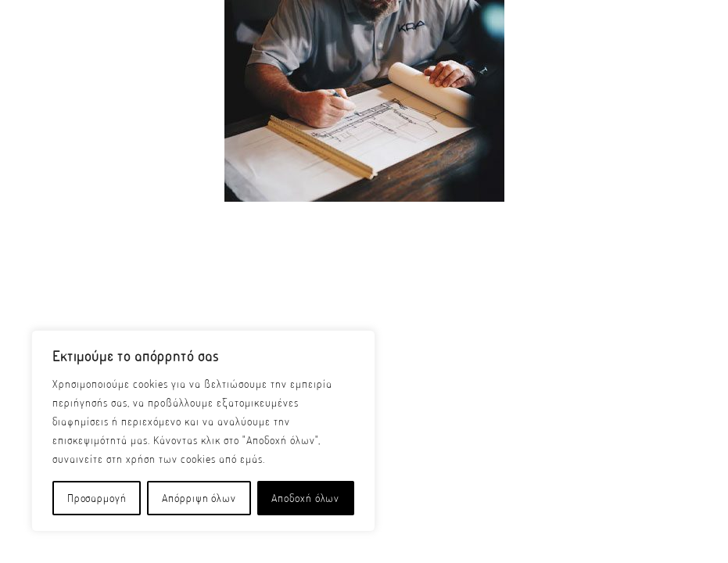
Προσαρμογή (97, 498)
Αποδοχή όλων (305, 498)
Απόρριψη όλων (199, 498)
